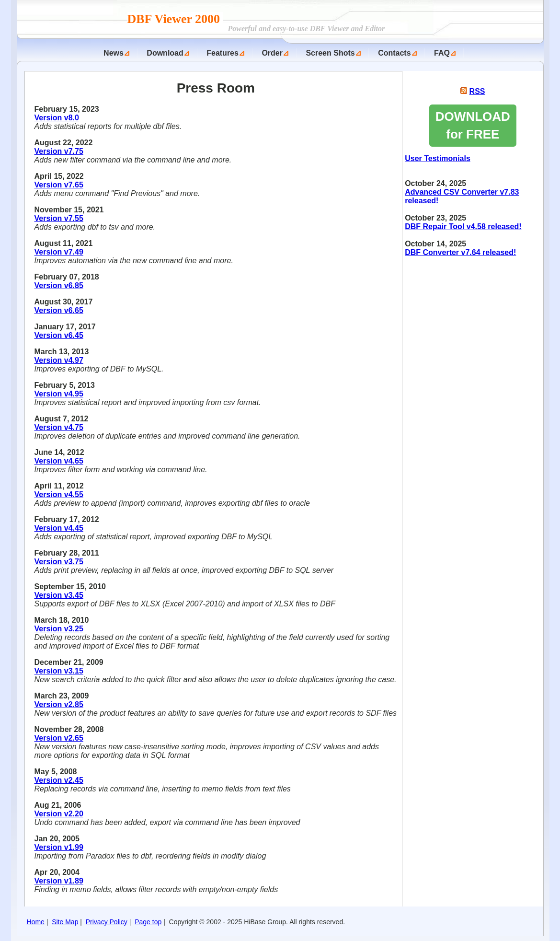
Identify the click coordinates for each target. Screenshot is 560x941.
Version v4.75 (59, 427)
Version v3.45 (59, 595)
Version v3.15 (59, 671)
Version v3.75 (59, 562)
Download (165, 53)
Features (223, 53)
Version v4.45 (59, 528)
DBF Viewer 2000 (175, 19)
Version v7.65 (59, 185)
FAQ (442, 53)
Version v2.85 (59, 704)
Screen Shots (330, 53)
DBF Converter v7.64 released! (460, 252)
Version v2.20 (59, 814)
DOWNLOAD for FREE (473, 125)
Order (272, 53)
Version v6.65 (59, 310)
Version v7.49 (59, 252)
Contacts (394, 53)
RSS (477, 91)
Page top (148, 922)
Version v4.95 (59, 394)
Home (36, 922)
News (114, 53)
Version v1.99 (59, 847)
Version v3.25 (59, 629)
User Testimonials (438, 158)
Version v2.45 (59, 780)
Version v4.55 (59, 494)
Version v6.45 (59, 335)
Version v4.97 (59, 360)
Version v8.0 (57, 118)
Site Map (65, 922)
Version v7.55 (59, 218)
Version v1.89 (59, 881)
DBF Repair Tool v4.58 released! (463, 227)
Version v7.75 (59, 151)
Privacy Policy (107, 922)
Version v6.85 (59, 285)
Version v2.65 (59, 738)
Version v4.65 (59, 461)
